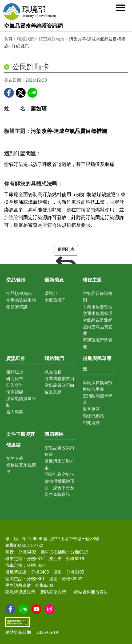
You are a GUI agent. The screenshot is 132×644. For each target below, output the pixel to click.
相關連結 (91, 422)
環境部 (51, 293)
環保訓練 (15, 392)
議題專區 (54, 434)
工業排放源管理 (98, 307)
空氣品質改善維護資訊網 (33, 26)
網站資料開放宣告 (91, 592)
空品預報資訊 (19, 293)
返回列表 (66, 251)
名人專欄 (15, 412)
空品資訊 (16, 280)
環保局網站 (93, 416)
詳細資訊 (20, 46)
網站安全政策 (53, 592)
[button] (121, 7)
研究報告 (15, 378)
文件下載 (15, 458)
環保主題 (92, 280)
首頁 (8, 39)
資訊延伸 (16, 358)
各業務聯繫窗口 (59, 378)
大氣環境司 (55, 300)
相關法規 (15, 372)
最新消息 (54, 280)
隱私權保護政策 (20, 592)
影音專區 (91, 409)
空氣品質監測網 (98, 320)
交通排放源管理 (98, 313)
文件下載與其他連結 (21, 439)
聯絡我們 (54, 358)
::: (6, 273)
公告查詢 (15, 385)
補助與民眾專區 (97, 364)
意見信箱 (53, 372)
